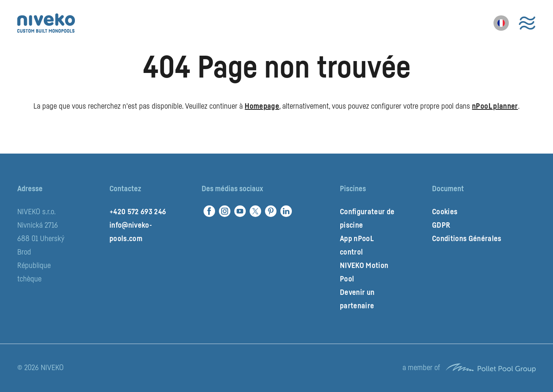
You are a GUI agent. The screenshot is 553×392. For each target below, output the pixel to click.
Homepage (262, 106)
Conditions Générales (467, 239)
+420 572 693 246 (138, 212)
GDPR (441, 225)
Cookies (445, 212)
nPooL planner (495, 106)
